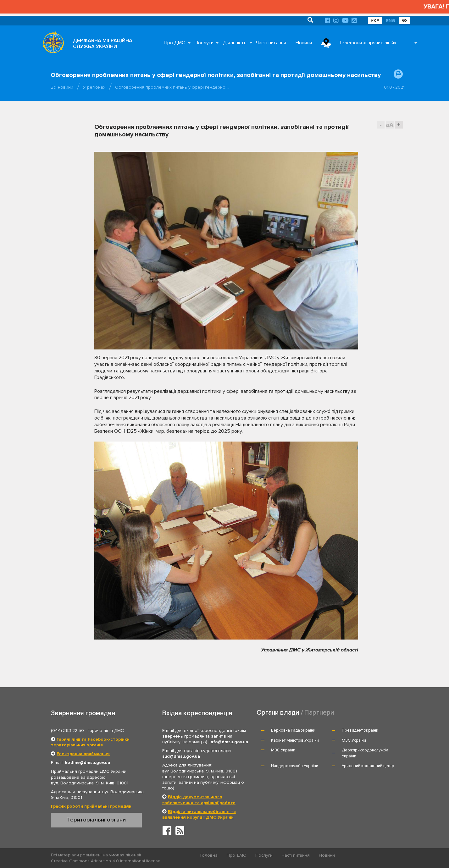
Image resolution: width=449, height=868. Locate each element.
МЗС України (354, 740)
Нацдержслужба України (295, 766)
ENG (391, 21)
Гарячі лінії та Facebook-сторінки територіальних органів (90, 742)
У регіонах (94, 87)
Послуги (204, 43)
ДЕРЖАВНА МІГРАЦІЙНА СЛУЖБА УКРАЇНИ (103, 44)
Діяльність (235, 43)
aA (390, 125)
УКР (375, 21)
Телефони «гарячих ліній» (368, 43)
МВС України (283, 750)
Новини (304, 43)
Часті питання (271, 43)
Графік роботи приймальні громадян (91, 806)
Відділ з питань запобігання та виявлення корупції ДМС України (199, 814)
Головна (209, 855)
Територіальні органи (96, 820)
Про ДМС (175, 43)
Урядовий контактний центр (368, 766)
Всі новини (62, 87)
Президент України (360, 730)
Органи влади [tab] (278, 713)
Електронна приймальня (83, 754)
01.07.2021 (394, 87)
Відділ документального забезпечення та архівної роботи (199, 800)
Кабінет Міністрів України (295, 740)
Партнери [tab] (319, 713)
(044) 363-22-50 (67, 731)
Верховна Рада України (293, 730)
